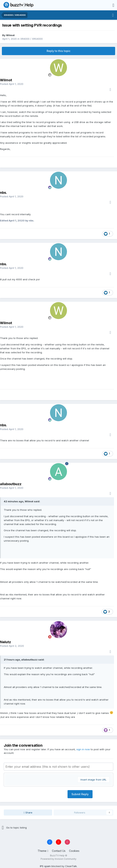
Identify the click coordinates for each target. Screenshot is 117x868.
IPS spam (45, 866)
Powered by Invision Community (58, 859)
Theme (43, 851)
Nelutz (5, 642)
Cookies (74, 851)
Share (28, 813)
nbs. (3, 193)
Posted (12, 84)
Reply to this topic (58, 51)
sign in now (83, 749)
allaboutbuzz (11, 484)
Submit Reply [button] (80, 794)
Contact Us (59, 851)
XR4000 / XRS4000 (32, 39)
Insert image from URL (93, 780)
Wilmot (10, 35)
